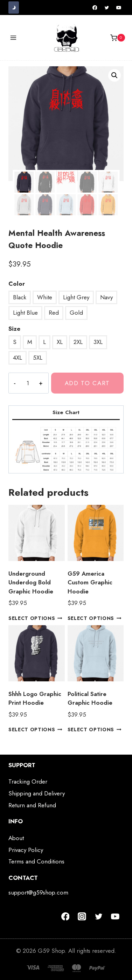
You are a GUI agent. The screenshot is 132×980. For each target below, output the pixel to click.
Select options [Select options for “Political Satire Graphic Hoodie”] (95, 730)
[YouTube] (119, 8)
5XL (38, 358)
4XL (18, 358)
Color (17, 284)
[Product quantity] (28, 383)
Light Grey (76, 297)
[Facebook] (95, 8)
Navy (106, 297)
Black (20, 297)
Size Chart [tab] (66, 412)
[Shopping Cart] (118, 38)
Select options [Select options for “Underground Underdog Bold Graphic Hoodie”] (35, 618)
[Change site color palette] (14, 8)
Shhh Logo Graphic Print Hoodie (35, 698)
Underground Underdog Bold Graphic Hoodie (31, 582)
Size (14, 329)
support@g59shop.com (38, 892)
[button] (114, 75)
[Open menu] (13, 38)
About (16, 838)
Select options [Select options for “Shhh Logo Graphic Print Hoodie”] (35, 730)
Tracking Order (28, 781)
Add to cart (88, 383)
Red (54, 313)
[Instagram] (82, 917)
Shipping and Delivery (37, 793)
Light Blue (25, 313)
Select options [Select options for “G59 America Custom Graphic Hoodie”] (95, 618)
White (45, 297)
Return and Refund (32, 805)
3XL (98, 342)
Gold (76, 313)
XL (60, 342)
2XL (78, 342)
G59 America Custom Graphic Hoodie (90, 582)
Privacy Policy (26, 850)
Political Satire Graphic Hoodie (90, 698)
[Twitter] (107, 8)
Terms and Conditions (36, 861)
